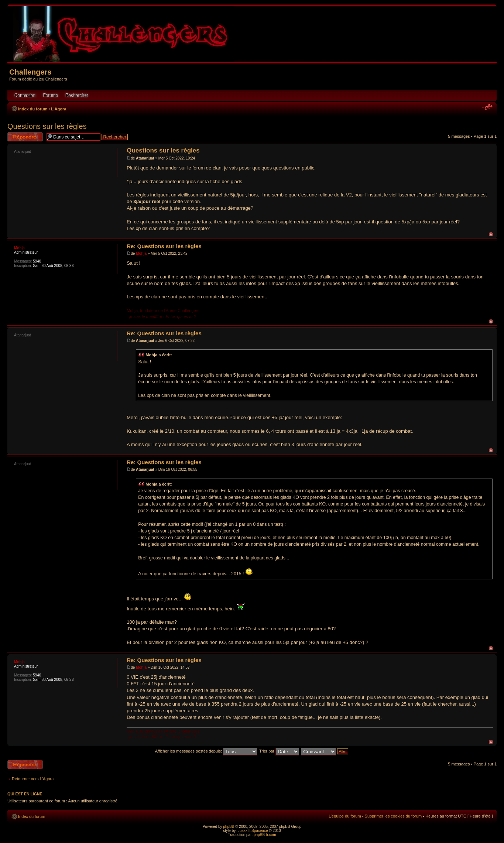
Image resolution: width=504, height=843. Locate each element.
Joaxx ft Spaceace (253, 831)
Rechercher (77, 96)
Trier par (279, 751)
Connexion (25, 96)
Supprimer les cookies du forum (393, 816)
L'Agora (59, 109)
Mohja (141, 253)
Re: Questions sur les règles (164, 246)
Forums (51, 96)
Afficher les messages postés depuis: (206, 751)
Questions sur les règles (47, 126)
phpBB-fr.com (265, 835)
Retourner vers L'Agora (33, 779)
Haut (491, 234)
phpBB (229, 827)
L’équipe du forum (345, 816)
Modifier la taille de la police (488, 107)
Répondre (25, 137)
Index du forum (33, 109)
